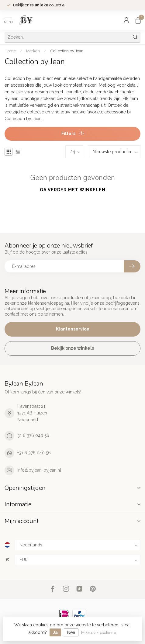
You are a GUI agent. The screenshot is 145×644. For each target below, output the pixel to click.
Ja (55, 632)
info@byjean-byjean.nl (39, 470)
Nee (71, 632)
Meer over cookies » (99, 633)
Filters (72, 133)
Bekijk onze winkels (72, 348)
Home (10, 51)
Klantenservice (73, 329)
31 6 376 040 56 (33, 435)
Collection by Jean (67, 51)
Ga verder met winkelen (73, 190)
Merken (33, 51)
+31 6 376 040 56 (34, 453)
